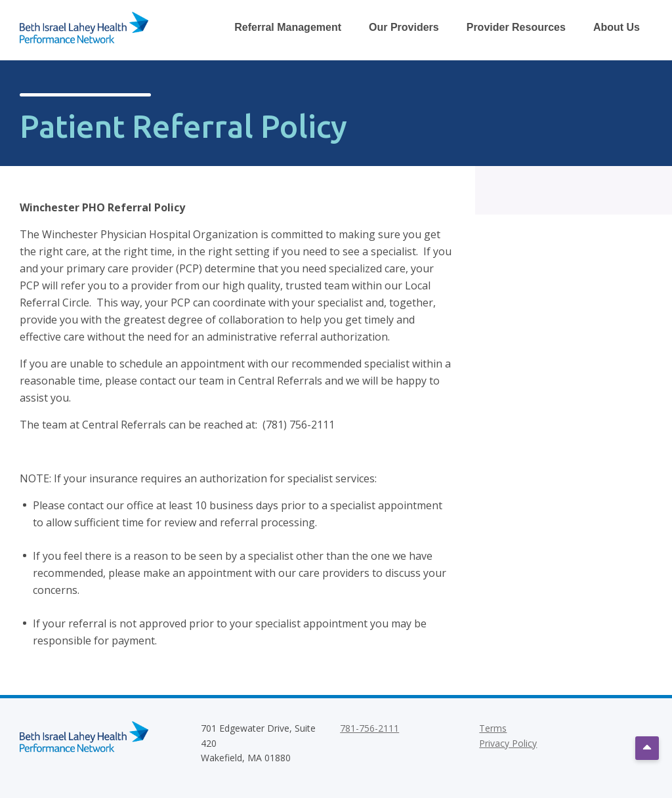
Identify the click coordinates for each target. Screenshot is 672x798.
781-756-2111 (369, 728)
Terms (493, 728)
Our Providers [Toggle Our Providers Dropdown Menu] (404, 27)
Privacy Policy (508, 743)
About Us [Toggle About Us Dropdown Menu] (617, 27)
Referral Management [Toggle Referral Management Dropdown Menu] (288, 27)
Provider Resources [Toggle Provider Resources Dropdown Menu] (516, 27)
